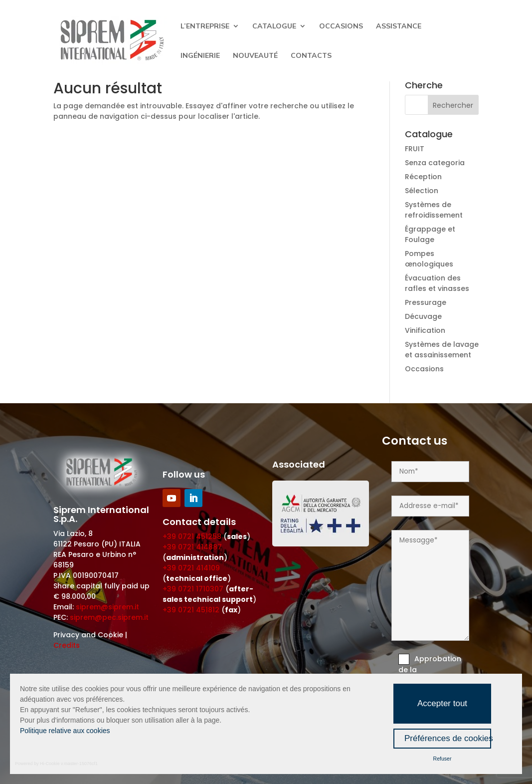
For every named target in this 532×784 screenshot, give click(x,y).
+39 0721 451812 (191, 610)
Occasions (341, 26)
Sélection (422, 191)
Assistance (399, 26)
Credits (67, 645)
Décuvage (423, 316)
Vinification (425, 330)
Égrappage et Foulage (430, 234)
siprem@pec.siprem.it (109, 617)
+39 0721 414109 (191, 568)
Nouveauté (255, 56)
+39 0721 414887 (192, 547)
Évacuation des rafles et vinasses (437, 283)
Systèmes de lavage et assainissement (442, 350)
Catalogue (274, 26)
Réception (423, 177)
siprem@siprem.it (107, 607)
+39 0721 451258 (192, 536)
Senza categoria (435, 163)
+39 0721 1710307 (193, 589)
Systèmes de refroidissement (434, 210)
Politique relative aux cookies (65, 731)
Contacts (311, 56)
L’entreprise (205, 26)
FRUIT (415, 149)
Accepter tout (442, 703)
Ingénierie (200, 56)
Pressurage (426, 302)
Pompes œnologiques (429, 259)
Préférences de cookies (448, 738)
